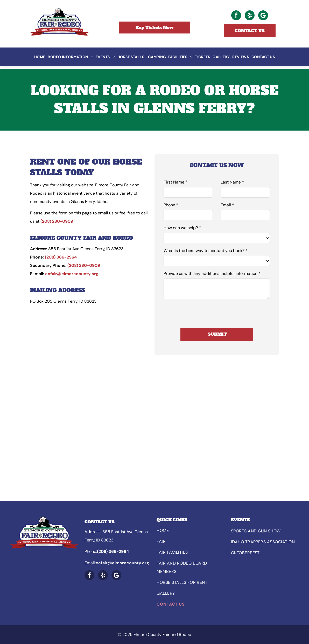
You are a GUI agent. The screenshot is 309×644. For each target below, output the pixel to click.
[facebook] (236, 16)
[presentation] (203, 313)
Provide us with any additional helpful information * (212, 273)
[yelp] (250, 16)
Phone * (171, 205)
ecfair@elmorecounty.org (72, 274)
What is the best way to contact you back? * (206, 251)
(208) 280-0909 (57, 221)
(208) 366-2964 (61, 257)
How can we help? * (182, 228)
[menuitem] (40, 57)
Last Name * (232, 182)
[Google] (263, 16)
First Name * (175, 182)
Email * (227, 205)
